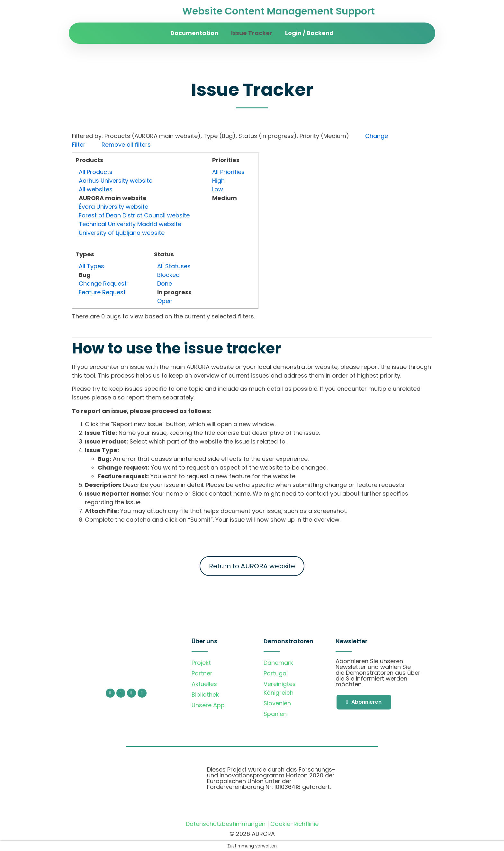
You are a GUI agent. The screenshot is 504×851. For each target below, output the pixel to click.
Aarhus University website (116, 181)
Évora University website (113, 207)
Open (165, 301)
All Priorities (228, 172)
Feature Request (102, 292)
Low (218, 189)
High (218, 181)
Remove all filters (126, 145)
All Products (96, 172)
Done (165, 284)
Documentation (194, 33)
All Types (91, 266)
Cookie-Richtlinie (294, 824)
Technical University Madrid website (130, 224)
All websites (96, 189)
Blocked (168, 275)
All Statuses (174, 266)
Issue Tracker (252, 33)
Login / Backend (309, 33)
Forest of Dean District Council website (134, 215)
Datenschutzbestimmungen (226, 824)
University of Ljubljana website (122, 233)
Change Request (103, 284)
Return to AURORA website (252, 566)
